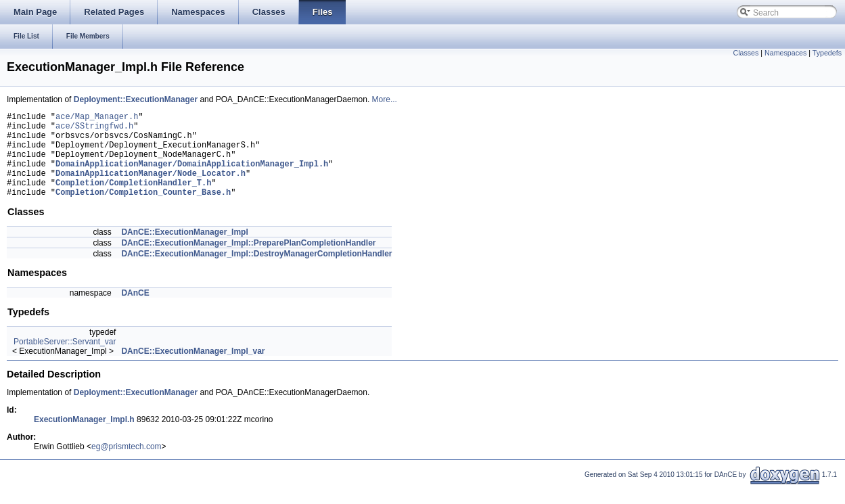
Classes (746, 53)
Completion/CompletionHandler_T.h (133, 199)
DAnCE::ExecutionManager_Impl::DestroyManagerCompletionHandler (256, 272)
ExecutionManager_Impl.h (84, 438)
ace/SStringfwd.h (94, 130)
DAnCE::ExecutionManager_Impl (184, 250)
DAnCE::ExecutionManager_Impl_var (193, 369)
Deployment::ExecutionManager (136, 99)
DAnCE (135, 311)
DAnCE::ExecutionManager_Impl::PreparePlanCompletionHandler (248, 261)
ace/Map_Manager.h (97, 118)
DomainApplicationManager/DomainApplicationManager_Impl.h (192, 176)
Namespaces (785, 53)
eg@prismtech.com (127, 465)
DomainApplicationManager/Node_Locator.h (151, 187)
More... (385, 99)
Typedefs (827, 53)
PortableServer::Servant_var (65, 360)
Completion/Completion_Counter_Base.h (143, 210)
